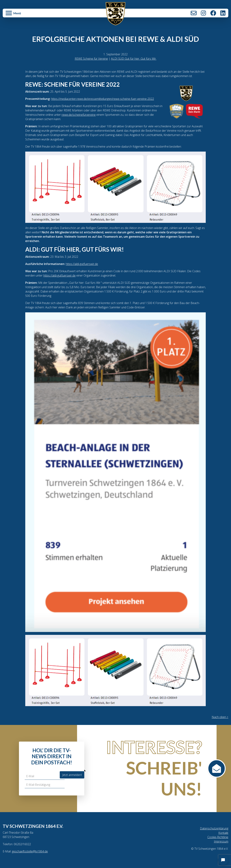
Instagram (203, 13)
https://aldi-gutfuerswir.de (82, 264)
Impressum (221, 841)
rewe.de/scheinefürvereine (79, 115)
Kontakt (194, 13)
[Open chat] (223, 860)
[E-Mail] (45, 776)
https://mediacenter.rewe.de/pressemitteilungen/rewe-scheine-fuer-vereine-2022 (103, 99)
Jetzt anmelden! (72, 775)
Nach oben (220, 717)
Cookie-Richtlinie (218, 837)
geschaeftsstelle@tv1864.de (30, 851)
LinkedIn (223, 13)
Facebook (213, 13)
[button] (40, 15)
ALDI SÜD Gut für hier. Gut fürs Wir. (134, 59)
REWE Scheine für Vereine (91, 59)
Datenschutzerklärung (214, 828)
